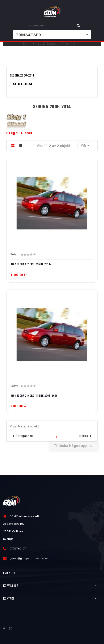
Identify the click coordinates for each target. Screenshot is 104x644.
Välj (86, 145)
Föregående (22, 436)
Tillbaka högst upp (74, 446)
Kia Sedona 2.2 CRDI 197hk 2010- (31, 264)
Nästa (86, 436)
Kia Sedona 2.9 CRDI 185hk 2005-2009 (34, 396)
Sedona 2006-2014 (22, 75)
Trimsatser (28, 35)
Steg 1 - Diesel (24, 84)
